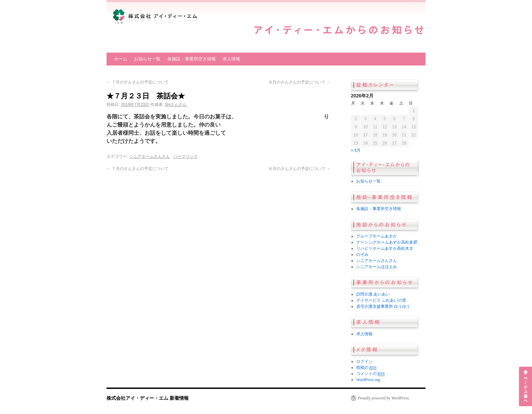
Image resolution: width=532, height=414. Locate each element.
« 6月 (356, 150)
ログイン (364, 361)
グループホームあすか (377, 236)
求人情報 (231, 59)
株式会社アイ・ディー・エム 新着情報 (148, 398)
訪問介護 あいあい (373, 294)
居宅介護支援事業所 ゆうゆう (383, 306)
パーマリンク (186, 156)
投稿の (366, 368)
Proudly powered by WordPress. (384, 398)
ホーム (121, 59)
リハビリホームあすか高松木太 (385, 248)
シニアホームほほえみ (377, 267)
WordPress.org (368, 380)
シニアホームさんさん (150, 156)
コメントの (370, 374)
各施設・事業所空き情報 (192, 59)
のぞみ (362, 255)
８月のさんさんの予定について (299, 82)
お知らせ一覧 (147, 59)
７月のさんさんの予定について (138, 82)
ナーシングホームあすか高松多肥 (387, 242)
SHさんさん (176, 105)
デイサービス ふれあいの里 (381, 300)
